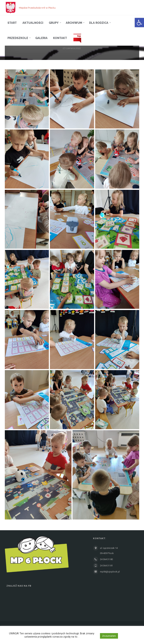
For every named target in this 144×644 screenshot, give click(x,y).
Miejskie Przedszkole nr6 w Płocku (37, 8)
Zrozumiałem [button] (109, 636)
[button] (139, 23)
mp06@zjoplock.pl (110, 572)
